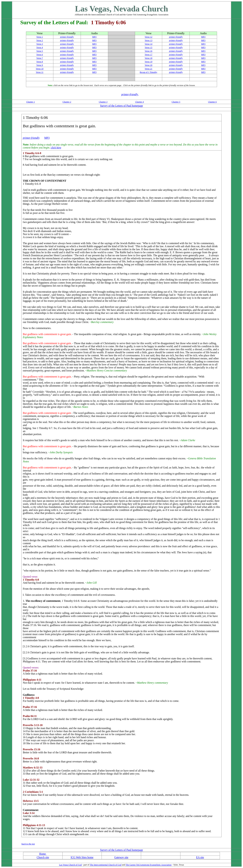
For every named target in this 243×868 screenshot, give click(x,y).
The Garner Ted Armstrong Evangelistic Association (148, 865)
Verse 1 (40, 37)
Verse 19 (148, 62)
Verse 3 (40, 44)
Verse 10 (40, 69)
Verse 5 (40, 51)
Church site (43, 857)
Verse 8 (40, 62)
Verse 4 (40, 47)
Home (43, 854)
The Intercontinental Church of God (106, 865)
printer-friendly (67, 37)
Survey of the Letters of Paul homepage (122, 106)
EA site (200, 857)
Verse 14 (148, 44)
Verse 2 (40, 40)
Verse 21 (148, 69)
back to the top (28, 844)
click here (56, 148)
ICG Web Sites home (82, 857)
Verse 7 (40, 58)
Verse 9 (40, 65)
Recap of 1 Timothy (148, 72)
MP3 (94, 37)
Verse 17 (148, 54)
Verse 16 (148, 51)
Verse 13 (148, 40)
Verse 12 (148, 37)
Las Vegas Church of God (70, 865)
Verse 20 (148, 65)
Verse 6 (40, 54)
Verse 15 (148, 47)
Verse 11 (40, 72)
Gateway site (121, 857)
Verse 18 (148, 58)
